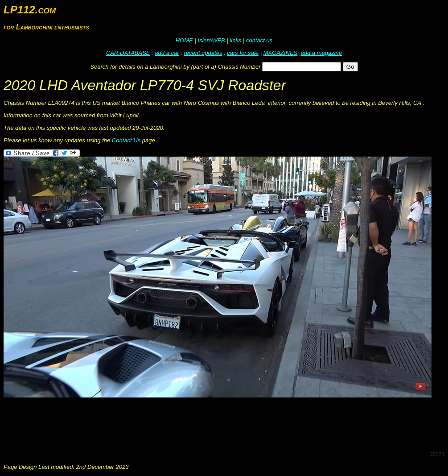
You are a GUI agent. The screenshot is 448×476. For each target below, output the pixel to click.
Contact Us (126, 140)
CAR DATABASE (128, 53)
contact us (259, 40)
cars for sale (243, 53)
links (235, 40)
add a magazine (321, 53)
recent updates (203, 53)
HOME (184, 40)
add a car (167, 53)
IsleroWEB (211, 40)
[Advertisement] (166, 423)
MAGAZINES (281, 53)
